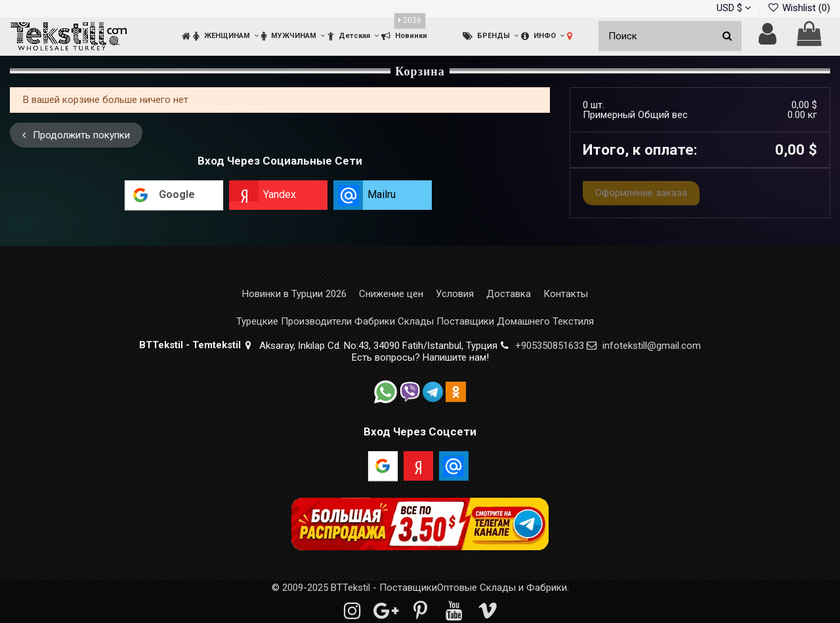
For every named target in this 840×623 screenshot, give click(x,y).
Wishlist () (799, 8)
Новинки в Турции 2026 (294, 294)
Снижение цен (391, 294)
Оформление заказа (641, 193)
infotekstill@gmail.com (652, 346)
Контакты (566, 294)
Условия (455, 294)
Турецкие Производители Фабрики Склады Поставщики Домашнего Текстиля (415, 322)
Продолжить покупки (76, 135)
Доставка (509, 294)
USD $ (734, 8)
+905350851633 (550, 346)
